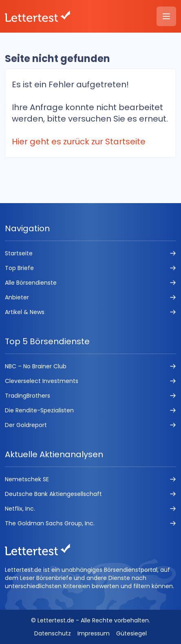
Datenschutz (53, 633)
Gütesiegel (131, 633)
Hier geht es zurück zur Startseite (79, 142)
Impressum (94, 633)
